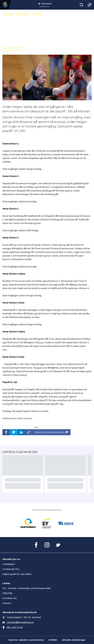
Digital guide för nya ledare (17, 574)
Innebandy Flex (11, 569)
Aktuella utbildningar (74, 640)
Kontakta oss (10, 598)
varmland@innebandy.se (20, 622)
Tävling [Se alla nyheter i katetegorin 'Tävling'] (37, 14)
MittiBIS (53, 640)
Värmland (8, 14)
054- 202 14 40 (15, 627)
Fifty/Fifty (7, 593)
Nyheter (23, 14)
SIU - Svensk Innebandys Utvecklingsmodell (27, 588)
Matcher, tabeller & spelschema (26, 640)
